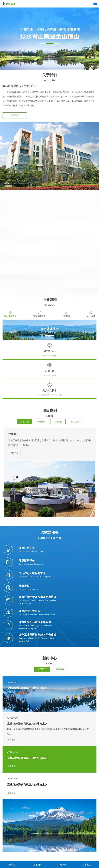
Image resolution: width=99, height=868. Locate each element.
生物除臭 (58, 422)
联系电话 (87, 865)
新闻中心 (62, 865)
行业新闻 (60, 669)
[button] (7, 494)
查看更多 (15, 115)
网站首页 (12, 865)
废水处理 (24, 422)
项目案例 (37, 865)
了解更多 (14, 453)
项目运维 (75, 422)
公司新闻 (42, 669)
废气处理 (41, 422)
